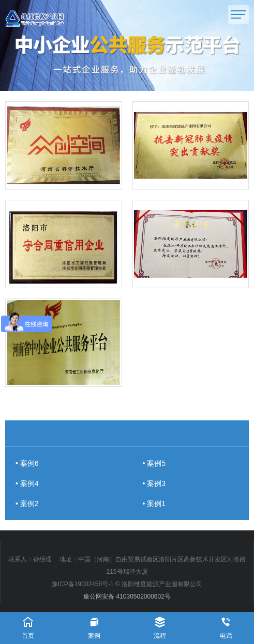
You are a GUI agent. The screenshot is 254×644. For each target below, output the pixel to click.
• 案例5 (154, 463)
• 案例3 (154, 483)
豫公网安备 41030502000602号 (127, 596)
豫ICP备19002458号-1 (83, 584)
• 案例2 (27, 504)
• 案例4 (27, 483)
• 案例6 (27, 463)
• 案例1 (154, 504)
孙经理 (42, 559)
